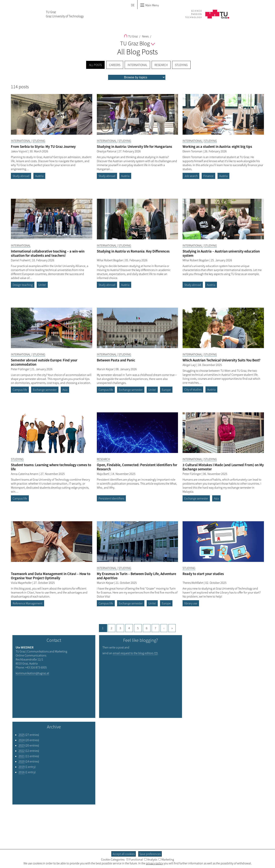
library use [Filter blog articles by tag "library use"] (191, 603)
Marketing (166, 859)
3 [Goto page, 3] (120, 628)
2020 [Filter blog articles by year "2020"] (22, 761)
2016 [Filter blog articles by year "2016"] (22, 772)
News (145, 36)
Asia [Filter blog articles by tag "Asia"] (65, 390)
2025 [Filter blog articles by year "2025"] (22, 735)
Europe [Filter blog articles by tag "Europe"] (166, 390)
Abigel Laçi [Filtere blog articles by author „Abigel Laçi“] (190, 365)
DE (133, 5)
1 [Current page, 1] (103, 628)
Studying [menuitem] (181, 65)
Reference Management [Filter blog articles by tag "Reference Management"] (27, 603)
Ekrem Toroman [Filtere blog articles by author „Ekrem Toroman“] (193, 151)
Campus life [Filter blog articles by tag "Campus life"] (20, 390)
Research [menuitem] (161, 65)
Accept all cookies (124, 854)
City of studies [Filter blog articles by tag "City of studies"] (193, 389)
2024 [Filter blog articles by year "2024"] (22, 740)
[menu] (137, 77)
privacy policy (154, 863)
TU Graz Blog (137, 43)
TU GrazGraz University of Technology (65, 14)
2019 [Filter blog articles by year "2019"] (22, 767)
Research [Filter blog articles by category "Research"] (103, 459)
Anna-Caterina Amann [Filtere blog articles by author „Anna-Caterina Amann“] (25, 474)
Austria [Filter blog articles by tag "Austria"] (39, 176)
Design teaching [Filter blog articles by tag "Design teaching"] (23, 285)
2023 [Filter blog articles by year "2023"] (22, 745)
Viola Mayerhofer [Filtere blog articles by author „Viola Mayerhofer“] (22, 583)
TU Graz (131, 36)
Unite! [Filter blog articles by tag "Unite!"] (42, 285)
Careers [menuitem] (115, 65)
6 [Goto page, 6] (147, 628)
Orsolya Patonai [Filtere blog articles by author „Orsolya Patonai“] (107, 151)
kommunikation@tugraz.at (32, 673)
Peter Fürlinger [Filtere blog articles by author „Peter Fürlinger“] (20, 369)
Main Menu (150, 5)
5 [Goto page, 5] (138, 628)
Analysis (151, 859)
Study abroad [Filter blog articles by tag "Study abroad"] (21, 176)
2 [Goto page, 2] (112, 628)
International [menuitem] (137, 65)
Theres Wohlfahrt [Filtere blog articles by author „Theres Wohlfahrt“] (193, 583)
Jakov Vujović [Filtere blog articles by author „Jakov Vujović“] (20, 151)
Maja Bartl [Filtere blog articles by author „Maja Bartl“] (103, 474)
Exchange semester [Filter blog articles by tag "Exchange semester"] (45, 390)
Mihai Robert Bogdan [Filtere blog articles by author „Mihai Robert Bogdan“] (110, 260)
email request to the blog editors (133, 653)
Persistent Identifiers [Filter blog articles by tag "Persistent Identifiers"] (111, 498)
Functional (135, 859)
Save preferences (150, 854)
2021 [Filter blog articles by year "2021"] (22, 756)
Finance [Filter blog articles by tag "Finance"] (208, 176)
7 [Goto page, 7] (155, 628)
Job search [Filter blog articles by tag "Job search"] (191, 176)
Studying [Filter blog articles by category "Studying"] (39, 141)
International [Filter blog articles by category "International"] (21, 141)
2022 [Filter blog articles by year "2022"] (22, 751)
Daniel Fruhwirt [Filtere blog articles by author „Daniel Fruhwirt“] (21, 260)
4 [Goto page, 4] (129, 628)
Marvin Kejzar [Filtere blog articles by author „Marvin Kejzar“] (106, 369)
